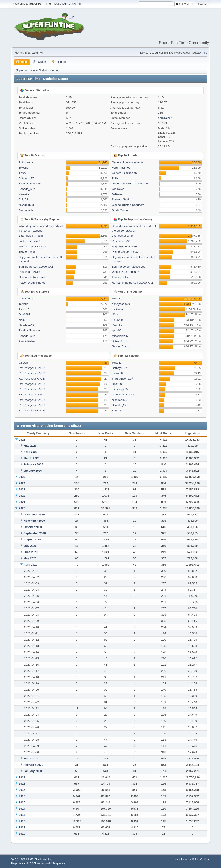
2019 (22, 777)
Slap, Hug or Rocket (31, 236)
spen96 (117, 330)
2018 (22, 784)
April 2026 (30, 452)
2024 (22, 483)
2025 (22, 477)
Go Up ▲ (205, 859)
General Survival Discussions (130, 184)
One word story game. (33, 277)
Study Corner (120, 210)
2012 (22, 821)
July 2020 (30, 546)
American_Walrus (123, 395)
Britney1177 (26, 178)
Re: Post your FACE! (32, 368)
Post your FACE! (29, 272)
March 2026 (32, 458)
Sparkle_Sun (27, 189)
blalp (22, 320)
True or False (27, 252)
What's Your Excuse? (32, 247)
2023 (22, 489)
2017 (22, 790)
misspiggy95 (120, 336)
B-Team (117, 194)
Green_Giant (120, 346)
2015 (22, 802)
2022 (22, 496)
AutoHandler (27, 162)
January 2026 (33, 471)
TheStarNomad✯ (29, 184)
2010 (22, 834)
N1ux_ (116, 314)
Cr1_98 (23, 199)
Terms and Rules (189, 859)
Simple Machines (44, 859)
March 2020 (32, 759)
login (65, 4)
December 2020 (34, 514)
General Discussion (124, 173)
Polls (115, 178)
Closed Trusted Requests (128, 205)
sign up (77, 4)
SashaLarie (26, 210)
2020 (22, 508)
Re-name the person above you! (132, 283)
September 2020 (35, 533)
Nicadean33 (26, 205)
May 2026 (30, 446)
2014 (22, 809)
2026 (22, 440)
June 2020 (31, 552)
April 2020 (30, 565)
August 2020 (32, 540)
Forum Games (121, 168)
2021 (22, 502)
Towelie (23, 168)
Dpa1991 (24, 314)
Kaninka (24, 194)
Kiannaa (117, 410)
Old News (118, 189)
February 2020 (33, 765)
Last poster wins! (29, 241)
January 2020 (33, 771)
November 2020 (34, 521)
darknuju (117, 309)
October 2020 (33, 527)
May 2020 (30, 558)
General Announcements (128, 162)
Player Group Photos (32, 283)
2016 (22, 796)
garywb (23, 363)
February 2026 (33, 464)
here (205, 53)
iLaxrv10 (24, 173)
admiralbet (165, 118)
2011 (22, 827)
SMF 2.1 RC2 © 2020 (22, 859)
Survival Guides (122, 199)
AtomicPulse (27, 341)
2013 (22, 815)
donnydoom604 (122, 304)
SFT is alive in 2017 (31, 395)
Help (176, 859)
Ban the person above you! (36, 267)
